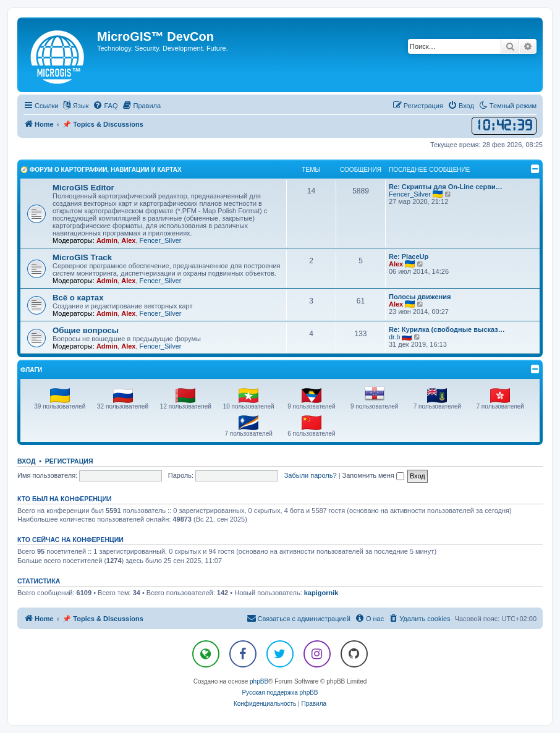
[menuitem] (105, 106)
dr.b (394, 337)
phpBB (259, 681)
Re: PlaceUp (409, 256)
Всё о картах (78, 298)
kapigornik (321, 593)
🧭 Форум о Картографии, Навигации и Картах (101, 170)
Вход (26, 461)
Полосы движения (420, 297)
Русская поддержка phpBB (280, 693)
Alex (128, 240)
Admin (107, 240)
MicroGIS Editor (83, 188)
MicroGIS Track (82, 257)
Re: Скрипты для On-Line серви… (446, 187)
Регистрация (69, 461)
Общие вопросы (86, 330)
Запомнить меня (373, 475)
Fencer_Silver (161, 240)
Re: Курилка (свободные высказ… (447, 329)
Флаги (31, 370)
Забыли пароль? (311, 475)
